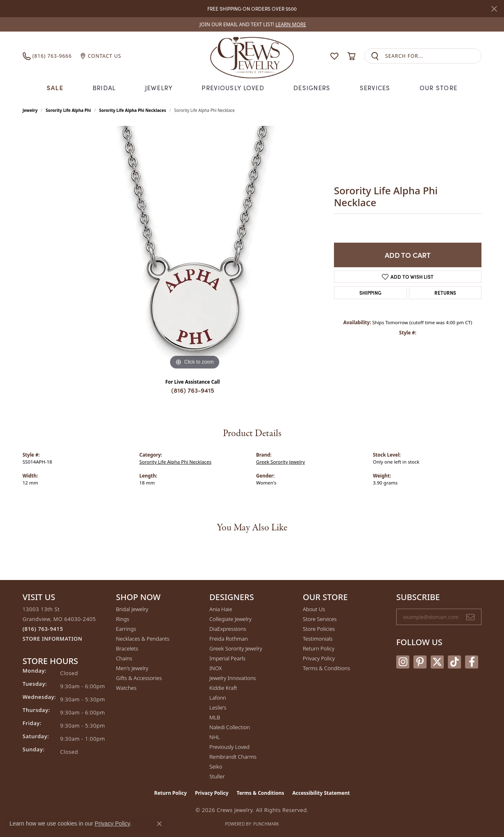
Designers (312, 88)
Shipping (370, 292)
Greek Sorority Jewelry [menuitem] (236, 648)
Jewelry (159, 88)
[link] (252, 24)
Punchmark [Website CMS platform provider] (266, 824)
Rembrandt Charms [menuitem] (233, 757)
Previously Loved (233, 88)
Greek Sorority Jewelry (280, 462)
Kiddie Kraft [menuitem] (223, 688)
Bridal (104, 88)
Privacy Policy (319, 658)
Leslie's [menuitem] (218, 707)
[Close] (494, 9)
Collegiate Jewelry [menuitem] (230, 619)
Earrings (126, 629)
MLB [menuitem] (215, 717)
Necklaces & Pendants (143, 639)
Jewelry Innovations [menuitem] (233, 678)
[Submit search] (375, 56)
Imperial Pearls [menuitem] (227, 658)
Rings (123, 619)
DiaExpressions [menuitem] (228, 629)
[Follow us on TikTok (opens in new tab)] (454, 662)
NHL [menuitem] (215, 737)
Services (375, 88)
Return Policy (319, 648)
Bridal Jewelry (132, 609)
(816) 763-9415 (193, 390)
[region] (195, 249)
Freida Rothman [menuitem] (229, 639)
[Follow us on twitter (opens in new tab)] (437, 662)
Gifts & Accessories (139, 678)
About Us (314, 609)
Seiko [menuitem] (216, 766)
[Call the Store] (43, 629)
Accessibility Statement (321, 793)
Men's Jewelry (132, 668)
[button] (318, 56)
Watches (126, 688)
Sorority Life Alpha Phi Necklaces (133, 110)
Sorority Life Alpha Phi (68, 110)
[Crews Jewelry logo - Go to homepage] (252, 56)
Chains (124, 658)
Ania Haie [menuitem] (221, 609)
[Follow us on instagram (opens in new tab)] (403, 662)
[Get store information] (52, 639)
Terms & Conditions (326, 668)
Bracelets (127, 648)
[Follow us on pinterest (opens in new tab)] (420, 662)
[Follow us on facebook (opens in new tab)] (472, 662)
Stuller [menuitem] (217, 776)
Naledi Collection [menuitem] (230, 727)
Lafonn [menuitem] (218, 698)
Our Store (439, 88)
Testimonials (318, 639)
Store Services (320, 619)
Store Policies (319, 629)
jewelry (30, 110)
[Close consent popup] (159, 824)
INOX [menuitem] (216, 668)
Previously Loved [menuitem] (229, 747)
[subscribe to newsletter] (470, 617)
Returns (445, 292)
